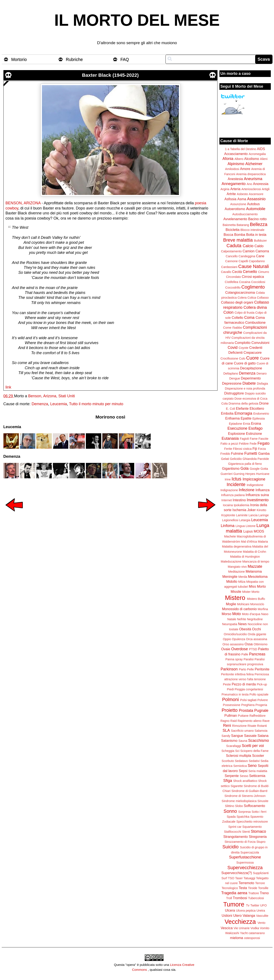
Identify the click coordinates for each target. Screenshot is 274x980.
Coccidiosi (258, 282)
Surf (224, 878)
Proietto (229, 710)
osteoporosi (252, 938)
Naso (265, 614)
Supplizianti (261, 873)
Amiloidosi (232, 169)
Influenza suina (257, 495)
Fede (253, 444)
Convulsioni (261, 343)
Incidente (236, 484)
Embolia (227, 413)
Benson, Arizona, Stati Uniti (52, 396)
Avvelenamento (235, 219)
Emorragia (243, 413)
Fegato (264, 443)
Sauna (243, 741)
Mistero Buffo (256, 599)
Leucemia (59, 404)
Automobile (256, 209)
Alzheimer (254, 164)
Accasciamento (236, 154)
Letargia (245, 520)
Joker (252, 510)
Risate (252, 726)
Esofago (256, 428)
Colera (242, 298)
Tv (248, 905)
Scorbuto (228, 761)
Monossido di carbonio (239, 609)
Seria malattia (258, 771)
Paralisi (249, 659)
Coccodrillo (233, 288)
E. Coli (231, 409)
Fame (254, 439)
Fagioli (244, 439)
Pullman (231, 715)
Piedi (230, 689)
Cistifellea (231, 282)
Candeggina (247, 256)
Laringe (264, 515)
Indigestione (255, 485)
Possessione (232, 705)
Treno (264, 893)
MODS (259, 531)
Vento (261, 923)
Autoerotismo (235, 209)
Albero (239, 159)
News (242, 624)
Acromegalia (257, 154)
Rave (266, 721)
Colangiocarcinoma (240, 292)
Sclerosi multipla (238, 756)
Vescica (227, 928)
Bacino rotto (257, 219)
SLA (226, 730)
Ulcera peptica (246, 911)
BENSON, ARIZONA (23, 203)
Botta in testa (256, 235)
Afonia (228, 159)
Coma (249, 318)
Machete (230, 536)
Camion (249, 251)
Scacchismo (258, 741)
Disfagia (262, 384)
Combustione (255, 322)
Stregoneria (258, 837)
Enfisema (232, 418)
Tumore (234, 904)
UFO (264, 905)
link (8, 387)
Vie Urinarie (242, 928)
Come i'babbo (232, 328)
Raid (234, 721)
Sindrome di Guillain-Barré (249, 791)
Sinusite (263, 801)
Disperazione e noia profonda (245, 388)
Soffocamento (255, 806)
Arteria (235, 189)
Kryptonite (228, 515)
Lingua (240, 526)
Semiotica (240, 766)
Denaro (261, 373)
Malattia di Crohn (255, 552)
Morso (226, 614)
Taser (239, 878)
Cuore (252, 358)
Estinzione (254, 434)
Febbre (244, 444)
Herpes (250, 474)
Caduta (234, 246)
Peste (227, 684)
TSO (231, 878)
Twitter (255, 905)
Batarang (243, 225)
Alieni (264, 159)
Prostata (246, 711)
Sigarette (237, 786)
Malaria (263, 542)
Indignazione (229, 490)
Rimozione (239, 726)
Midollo (232, 581)
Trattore (254, 893)
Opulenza (238, 639)
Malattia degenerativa (237, 546)
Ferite (228, 449)
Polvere (263, 700)
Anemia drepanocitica (251, 174)
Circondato (234, 277)
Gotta (264, 469)
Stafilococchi (233, 832)
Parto (243, 669)
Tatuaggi (249, 878)
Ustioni (227, 915)
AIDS (261, 149)
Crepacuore (253, 352)
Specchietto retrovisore (252, 822)
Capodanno (257, 261)
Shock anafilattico (245, 781)
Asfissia (230, 199)
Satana (263, 736)
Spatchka (243, 817)
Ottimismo (261, 644)
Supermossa (245, 863)
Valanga (249, 915)
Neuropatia (230, 624)
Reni (227, 726)
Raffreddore (258, 716)
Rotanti (262, 726)
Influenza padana (233, 495)
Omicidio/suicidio (235, 634)
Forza (262, 449)
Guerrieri (227, 474)
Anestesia (235, 179)
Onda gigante (257, 634)
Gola (244, 468)
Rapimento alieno (250, 721)
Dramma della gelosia (243, 403)
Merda (243, 577)
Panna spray (234, 659)
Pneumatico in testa (235, 694)
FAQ (125, 59)
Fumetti (251, 453)
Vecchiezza (240, 922)
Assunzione (238, 204)
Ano (249, 184)
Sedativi (254, 761)
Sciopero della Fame (255, 751)
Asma (242, 199)
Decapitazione (251, 368)
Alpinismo (236, 164)
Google (255, 469)
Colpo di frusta (245, 313)
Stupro (261, 842)
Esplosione (236, 434)
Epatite (246, 418)
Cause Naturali (254, 266)
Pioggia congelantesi (249, 689)
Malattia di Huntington (245, 557)
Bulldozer (261, 241)
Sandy (226, 736)
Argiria (225, 189)
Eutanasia (230, 438)
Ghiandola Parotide (256, 459)
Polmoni (231, 699)
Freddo (225, 454)
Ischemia (239, 510)
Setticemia (257, 776)
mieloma (236, 938)
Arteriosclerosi (251, 189)
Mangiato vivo (237, 567)
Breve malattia (238, 240)
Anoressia (261, 184)
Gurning (239, 474)
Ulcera (230, 910)
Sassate (250, 736)
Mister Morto (251, 592)
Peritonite (262, 669)
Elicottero (257, 408)
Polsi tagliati (248, 700)
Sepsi (243, 771)
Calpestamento (231, 251)
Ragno (225, 721)
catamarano (257, 933)
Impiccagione (254, 479)
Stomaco (258, 831)
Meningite (230, 577)
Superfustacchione (245, 857)
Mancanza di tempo (256, 562)
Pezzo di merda (244, 684)
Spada (231, 817)
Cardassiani (229, 267)
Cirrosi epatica (253, 277)
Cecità (237, 272)
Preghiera (248, 705)
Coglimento (253, 287)
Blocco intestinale (252, 230)
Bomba (240, 235)
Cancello (232, 256)
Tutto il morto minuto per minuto (96, 404)
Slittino (230, 806)
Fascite (263, 439)
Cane (260, 256)
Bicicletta (233, 230)
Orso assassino (233, 644)
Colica (252, 298)
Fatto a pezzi (229, 444)
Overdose (240, 649)
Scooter (258, 756)
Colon (229, 312)
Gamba (264, 453)
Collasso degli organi (237, 302)
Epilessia (259, 418)
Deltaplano (231, 373)
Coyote (244, 348)
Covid (233, 348)
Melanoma (254, 571)
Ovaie (226, 649)
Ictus (237, 479)
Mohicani (243, 604)
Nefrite (241, 619)
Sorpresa (244, 812)
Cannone (231, 261)
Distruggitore (234, 393)
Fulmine (237, 453)
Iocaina (228, 505)
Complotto (243, 343)
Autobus (253, 204)
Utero (237, 915)
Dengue (235, 378)
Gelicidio (236, 459)
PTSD (253, 649)
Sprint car (235, 827)
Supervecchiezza (245, 868)
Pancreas (257, 654)
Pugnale (261, 711)
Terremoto (246, 883)
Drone (264, 403)
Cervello (250, 272)
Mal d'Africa (249, 542)
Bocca (229, 235)
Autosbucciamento (245, 214)
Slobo (239, 806)
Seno (252, 766)
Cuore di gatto (245, 363)
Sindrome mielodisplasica (239, 801)
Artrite (231, 194)
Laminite (242, 515)
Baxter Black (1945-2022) (110, 75)
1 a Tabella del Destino (240, 149)
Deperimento (251, 378)
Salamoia (261, 731)
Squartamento (252, 827)
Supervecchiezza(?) (237, 873)
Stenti (246, 832)
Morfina (263, 609)
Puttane (243, 716)
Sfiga (228, 781)
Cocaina (245, 282)
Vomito (265, 928)
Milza (242, 582)
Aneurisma (253, 179)
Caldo (259, 246)
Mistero (235, 598)
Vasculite (262, 916)
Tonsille (263, 888)
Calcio (248, 246)
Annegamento (234, 184)
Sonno (230, 811)
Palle (245, 654)
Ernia (247, 424)
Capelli (243, 261)
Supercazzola (250, 852)
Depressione (232, 383)
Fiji (255, 449)
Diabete (249, 383)
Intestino (239, 500)
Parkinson (229, 669)
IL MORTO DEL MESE (137, 20)
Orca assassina (257, 639)
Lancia (253, 515)
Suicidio (231, 847)
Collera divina (255, 307)
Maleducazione (231, 562)
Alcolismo (252, 159)
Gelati (225, 459)
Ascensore (256, 194)
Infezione (246, 490)
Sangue (237, 736)
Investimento (258, 500)
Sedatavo (241, 761)
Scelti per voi (253, 746)
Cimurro (264, 272)
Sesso (244, 776)
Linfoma (228, 526)
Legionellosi (230, 520)
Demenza (40, 404)
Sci (237, 751)
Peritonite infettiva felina (238, 674)
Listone (250, 526)
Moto (237, 614)
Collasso (263, 298)
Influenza (263, 490)
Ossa (249, 644)
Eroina (256, 423)
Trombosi (240, 898)
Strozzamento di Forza (240, 842)
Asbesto (242, 194)
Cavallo (226, 272)
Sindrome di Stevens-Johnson (245, 796)
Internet (227, 500)
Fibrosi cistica (242, 449)
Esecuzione (237, 428)
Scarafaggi (234, 746)
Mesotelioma (258, 577)
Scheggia (228, 751)
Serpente (232, 776)
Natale (232, 619)
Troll (229, 898)
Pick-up (262, 684)
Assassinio (256, 199)
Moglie (231, 604)
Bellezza (259, 224)
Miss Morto (257, 586)
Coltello (237, 318)
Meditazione (237, 572)
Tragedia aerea (234, 893)
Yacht (244, 933)
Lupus (248, 531)
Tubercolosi (256, 898)
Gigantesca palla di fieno (245, 464)
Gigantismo (231, 468)
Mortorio (19, 59)
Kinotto (261, 510)
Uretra (261, 911)
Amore (245, 169)
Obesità (245, 629)
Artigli (266, 189)
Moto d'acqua (251, 614)
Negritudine (255, 619)
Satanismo (229, 741)
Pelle (250, 669)
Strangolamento (235, 837)
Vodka (255, 928)
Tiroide (252, 888)
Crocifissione (229, 358)
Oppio (227, 639)
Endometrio (261, 414)
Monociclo (257, 604)
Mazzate (255, 566)
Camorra (262, 251)
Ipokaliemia (242, 505)
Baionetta (229, 225)
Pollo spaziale (259, 694)
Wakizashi (232, 933)
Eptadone (235, 424)
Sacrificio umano (242, 731)
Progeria (261, 705)
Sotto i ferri (259, 812)
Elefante (242, 408)
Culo (242, 358)
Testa (243, 888)
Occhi (257, 629)
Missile (236, 592)
